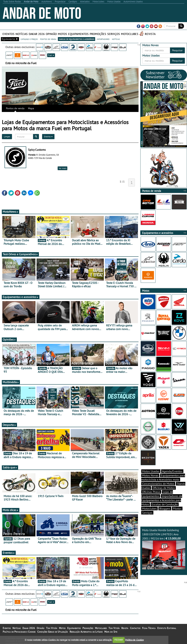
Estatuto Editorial (167, 628)
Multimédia (11, 382)
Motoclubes (130, 34)
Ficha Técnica (149, 628)
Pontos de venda (15, 108)
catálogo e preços (29, 39)
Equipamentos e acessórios (21, 297)
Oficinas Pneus (151, 492)
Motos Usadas (151, 471)
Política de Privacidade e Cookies (19, 632)
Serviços (114, 34)
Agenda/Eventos (172, 471)
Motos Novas (150, 475)
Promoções (98, 34)
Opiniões (9, 339)
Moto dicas (11, 510)
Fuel (51, 55)
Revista (150, 34)
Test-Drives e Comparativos (20, 254)
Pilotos (177, 508)
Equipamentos (78, 34)
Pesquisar (177, 50)
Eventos (8, 34)
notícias (116, 39)
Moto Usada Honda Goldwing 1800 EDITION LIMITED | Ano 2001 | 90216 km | (164, 549)
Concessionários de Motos (158, 484)
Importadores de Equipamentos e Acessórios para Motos (162, 500)
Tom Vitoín (52, 628)
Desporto (9, 425)
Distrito (48, 136)
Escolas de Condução (165, 504)
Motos (62, 34)
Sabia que (10, 467)
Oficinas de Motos (164, 488)
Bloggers (165, 508)
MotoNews (10, 212)
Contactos (135, 628)
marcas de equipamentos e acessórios (76, 39)
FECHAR (119, 640)
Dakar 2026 (37, 34)
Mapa (31, 108)
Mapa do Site (111, 632)
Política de (134, 640)
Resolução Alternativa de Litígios (86, 632)
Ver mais (62, 168)
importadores (103, 39)
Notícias (22, 34)
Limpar (7, 136)
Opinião (51, 34)
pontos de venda (48, 39)
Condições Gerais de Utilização (53, 632)
